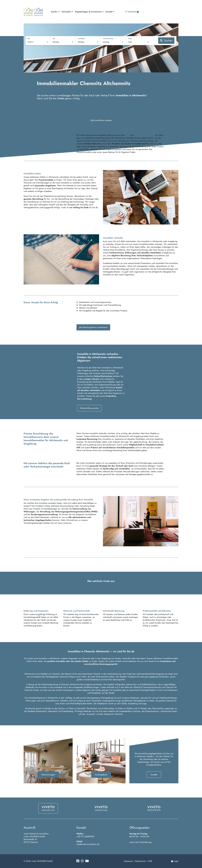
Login (175, 861)
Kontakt (154, 775)
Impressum (128, 861)
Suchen (166, 41)
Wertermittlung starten (89, 408)
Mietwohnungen (48, 775)
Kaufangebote (101, 775)
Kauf (127, 135)
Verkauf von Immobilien (144, 135)
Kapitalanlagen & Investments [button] (89, 12)
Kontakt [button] (110, 12)
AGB (150, 861)
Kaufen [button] (55, 12)
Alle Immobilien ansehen (101, 120)
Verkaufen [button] (67, 12)
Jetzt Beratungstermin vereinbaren (93, 327)
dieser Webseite (64, 523)
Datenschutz (140, 861)
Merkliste (132, 12)
